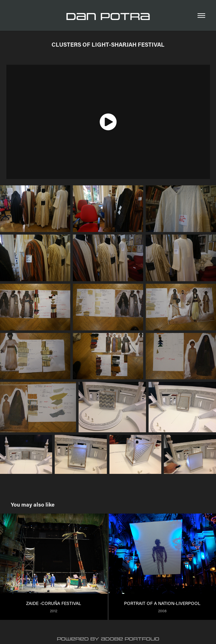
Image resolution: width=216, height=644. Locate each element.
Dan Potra (108, 17)
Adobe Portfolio (130, 639)
